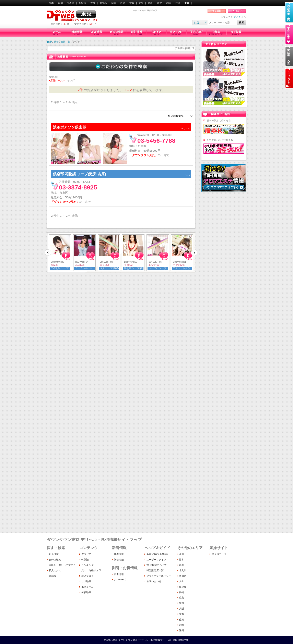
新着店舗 (119, 560)
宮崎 (168, 3)
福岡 (60, 3)
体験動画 (86, 592)
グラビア (86, 554)
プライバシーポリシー (159, 576)
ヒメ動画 (236, 33)
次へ (194, 253)
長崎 (114, 3)
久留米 (82, 3)
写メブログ (196, 33)
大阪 (141, 3)
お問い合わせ (154, 581)
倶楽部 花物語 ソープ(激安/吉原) (79, 174)
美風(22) (129, 265)
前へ (48, 253)
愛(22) (54, 265)
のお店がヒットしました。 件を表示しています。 (121, 90)
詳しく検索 (121, 66)
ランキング (176, 33)
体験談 (216, 33)
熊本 (51, 3)
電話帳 (52, 576)
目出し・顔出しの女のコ (62, 565)
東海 (150, 3)
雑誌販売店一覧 (155, 570)
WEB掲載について (157, 565)
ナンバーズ (120, 580)
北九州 (71, 3)
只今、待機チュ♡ (156, 33)
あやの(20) (179, 265)
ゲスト (237, 17)
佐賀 (159, 3)
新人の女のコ (56, 570)
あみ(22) (80, 265)
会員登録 (217, 11)
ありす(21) (154, 265)
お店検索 (97, 33)
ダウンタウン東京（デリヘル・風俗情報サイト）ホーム (57, 33)
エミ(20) (104, 265)
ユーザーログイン (156, 560)
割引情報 (137, 33)
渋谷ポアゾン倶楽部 (69, 127)
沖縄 (178, 3)
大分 (93, 3)
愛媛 (132, 3)
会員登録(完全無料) (157, 554)
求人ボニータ (219, 554)
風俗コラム (87, 587)
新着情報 (77, 33)
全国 (181, 554)
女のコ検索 (117, 33)
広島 (123, 3)
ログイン (237, 11)
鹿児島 (103, 3)
